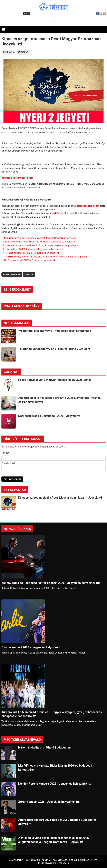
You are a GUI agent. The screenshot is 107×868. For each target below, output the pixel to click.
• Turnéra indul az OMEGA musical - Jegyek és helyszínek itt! (32, 249)
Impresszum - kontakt (38, 860)
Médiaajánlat (17, 860)
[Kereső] (12, 14)
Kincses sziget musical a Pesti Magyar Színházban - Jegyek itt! (60, 498)
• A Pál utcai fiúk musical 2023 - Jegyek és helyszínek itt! (31, 253)
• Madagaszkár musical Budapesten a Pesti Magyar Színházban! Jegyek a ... (40, 238)
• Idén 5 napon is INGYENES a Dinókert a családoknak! (29, 260)
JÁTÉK (56, 213)
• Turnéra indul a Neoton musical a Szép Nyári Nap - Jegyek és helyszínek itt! (40, 245)
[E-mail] (54, 468)
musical (29, 275)
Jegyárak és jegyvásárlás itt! (17, 178)
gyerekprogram (12, 275)
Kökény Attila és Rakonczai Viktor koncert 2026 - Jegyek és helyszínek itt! (51, 583)
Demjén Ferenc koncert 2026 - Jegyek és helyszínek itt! (55, 784)
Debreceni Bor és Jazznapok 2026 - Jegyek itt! (49, 416)
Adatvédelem (60, 860)
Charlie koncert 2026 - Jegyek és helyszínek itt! (33, 647)
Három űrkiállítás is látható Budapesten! (45, 747)
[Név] (54, 458)
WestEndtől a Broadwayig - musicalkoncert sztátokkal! (55, 331)
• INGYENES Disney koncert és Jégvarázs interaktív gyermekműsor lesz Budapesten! (45, 257)
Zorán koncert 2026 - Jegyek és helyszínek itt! (49, 802)
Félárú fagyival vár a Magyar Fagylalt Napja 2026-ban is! (55, 380)
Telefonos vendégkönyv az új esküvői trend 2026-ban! (54, 349)
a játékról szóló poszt (87, 206)
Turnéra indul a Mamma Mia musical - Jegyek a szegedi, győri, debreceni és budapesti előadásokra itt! (52, 714)
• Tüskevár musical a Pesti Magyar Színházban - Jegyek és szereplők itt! (38, 242)
